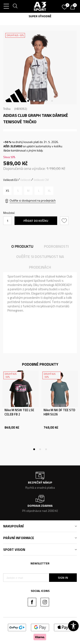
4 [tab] (46, 101)
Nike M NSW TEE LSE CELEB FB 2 (19, 412)
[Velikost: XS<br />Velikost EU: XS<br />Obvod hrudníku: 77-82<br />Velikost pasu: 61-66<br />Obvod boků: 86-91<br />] (7, 191)
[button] (65, 221)
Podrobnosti (56, 246)
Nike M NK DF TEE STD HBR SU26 (59, 412)
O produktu (22, 246)
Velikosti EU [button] (10, 180)
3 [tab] (40, 101)
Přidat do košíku (36, 221)
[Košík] (74, 7)
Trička (7, 109)
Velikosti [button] (25, 180)
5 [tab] (52, 101)
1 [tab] (28, 101)
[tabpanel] (40, 68)
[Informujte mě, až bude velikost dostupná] (18, 191)
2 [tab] (34, 101)
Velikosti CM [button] (41, 180)
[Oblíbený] (65, 6)
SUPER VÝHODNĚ (40, 16)
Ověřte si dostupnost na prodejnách (33, 200)
